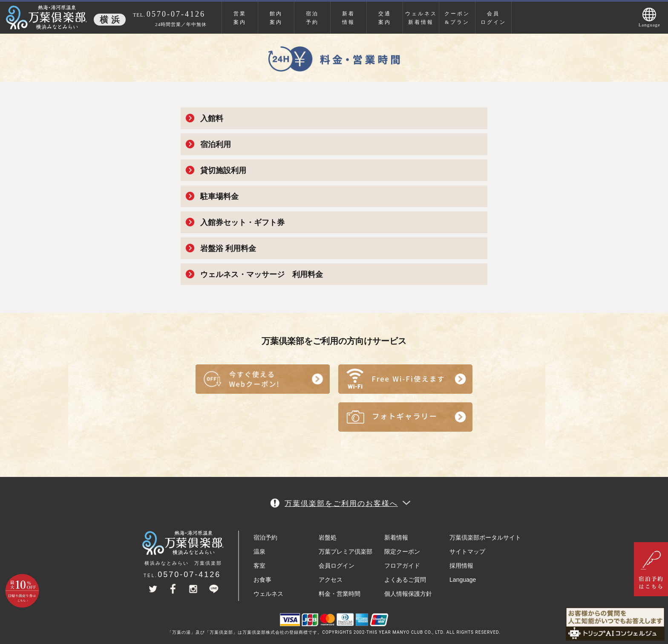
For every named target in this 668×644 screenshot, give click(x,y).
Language (463, 580)
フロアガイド (402, 566)
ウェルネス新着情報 (421, 18)
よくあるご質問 (405, 580)
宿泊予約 (312, 18)
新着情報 (348, 18)
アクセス (331, 580)
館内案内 (276, 18)
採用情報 (461, 566)
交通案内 (385, 18)
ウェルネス (268, 594)
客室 (259, 566)
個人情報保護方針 (408, 594)
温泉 (259, 552)
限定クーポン (402, 552)
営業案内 (240, 18)
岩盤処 (328, 537)
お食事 (262, 580)
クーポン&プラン (457, 18)
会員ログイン (493, 18)
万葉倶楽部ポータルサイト (485, 537)
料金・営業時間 (340, 594)
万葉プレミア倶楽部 (346, 552)
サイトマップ (467, 552)
